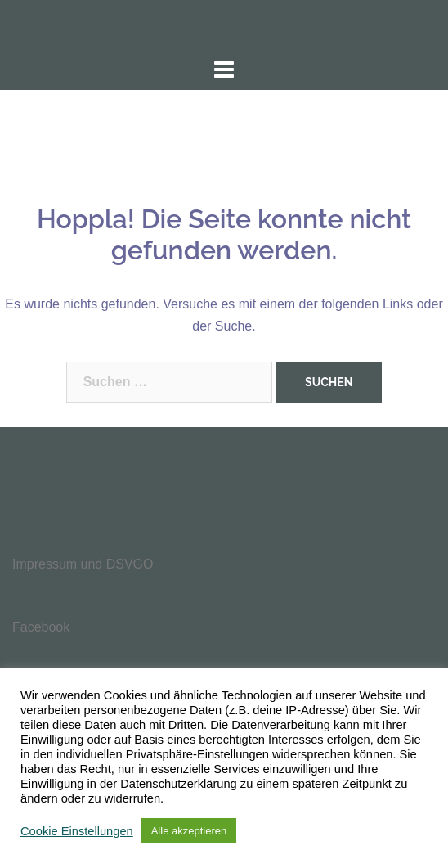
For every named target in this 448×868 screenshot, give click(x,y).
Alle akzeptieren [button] (189, 831)
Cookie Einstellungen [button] (77, 831)
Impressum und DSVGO (83, 564)
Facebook (41, 627)
